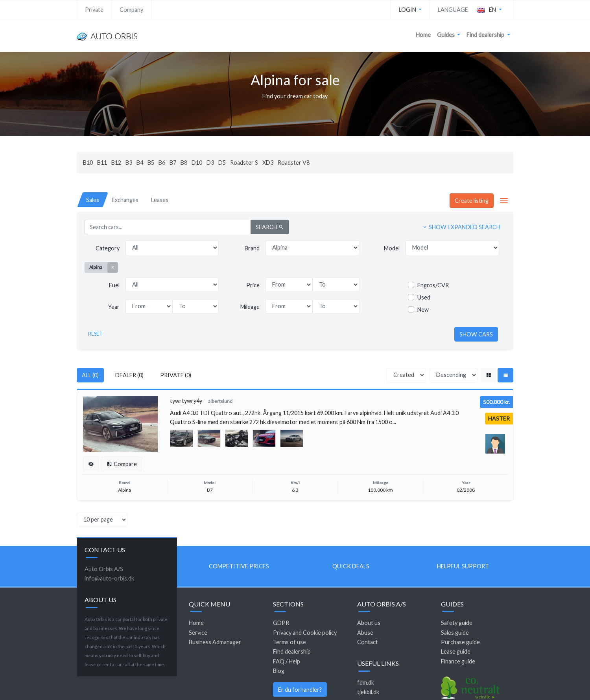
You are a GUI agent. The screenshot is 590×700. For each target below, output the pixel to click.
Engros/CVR (433, 285)
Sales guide (455, 633)
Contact (368, 642)
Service (198, 633)
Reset (95, 334)
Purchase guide (460, 642)
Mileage (250, 307)
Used (424, 297)
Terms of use (289, 642)
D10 (197, 163)
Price (253, 285)
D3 (210, 163)
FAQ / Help (287, 661)
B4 (140, 163)
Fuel (114, 285)
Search (270, 227)
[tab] (93, 200)
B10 (88, 163)
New (423, 310)
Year (114, 307)
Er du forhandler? (300, 690)
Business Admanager (215, 642)
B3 (129, 163)
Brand (252, 248)
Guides (446, 35)
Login (408, 10)
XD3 (268, 163)
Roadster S (244, 163)
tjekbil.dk (368, 692)
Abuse (365, 633)
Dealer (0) (129, 375)
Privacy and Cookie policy (305, 633)
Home (423, 35)
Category (108, 248)
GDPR (281, 623)
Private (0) (176, 375)
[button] (490, 10)
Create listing (472, 201)
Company (131, 10)
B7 (173, 163)
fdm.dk (366, 683)
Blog (279, 671)
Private (94, 10)
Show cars (476, 334)
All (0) (90, 375)
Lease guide (456, 651)
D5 (222, 163)
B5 (151, 163)
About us (369, 623)
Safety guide (457, 623)
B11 (102, 163)
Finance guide (458, 661)
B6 (162, 163)
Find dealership (486, 35)
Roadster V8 (294, 163)
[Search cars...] (168, 227)
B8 (184, 163)
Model (392, 248)
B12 (116, 163)
